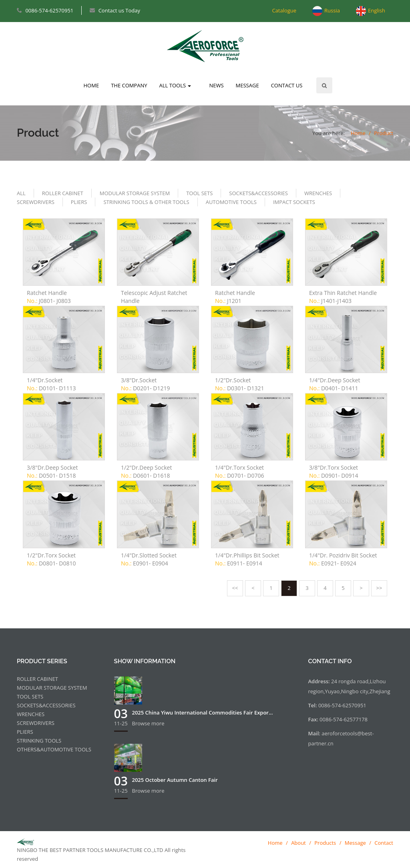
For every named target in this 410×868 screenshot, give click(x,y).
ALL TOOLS (175, 85)
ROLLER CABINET (63, 193)
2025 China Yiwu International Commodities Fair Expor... (203, 713)
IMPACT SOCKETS (294, 202)
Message (355, 843)
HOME (91, 85)
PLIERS (79, 202)
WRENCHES (318, 193)
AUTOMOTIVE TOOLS (231, 202)
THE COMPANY (129, 85)
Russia (332, 10)
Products (325, 843)
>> (379, 588)
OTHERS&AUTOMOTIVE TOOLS (54, 749)
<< (235, 588)
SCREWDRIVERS (36, 202)
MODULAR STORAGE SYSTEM (135, 193)
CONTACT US (287, 85)
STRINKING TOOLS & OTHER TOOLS (146, 202)
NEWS (216, 85)
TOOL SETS (199, 193)
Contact (384, 843)
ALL (21, 193)
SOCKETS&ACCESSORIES (258, 193)
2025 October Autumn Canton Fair (175, 780)
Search (324, 85)
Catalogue (284, 10)
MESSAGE (247, 85)
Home (358, 133)
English (377, 10)
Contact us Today (119, 10)
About (298, 843)
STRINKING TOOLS (39, 741)
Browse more (148, 723)
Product (384, 133)
